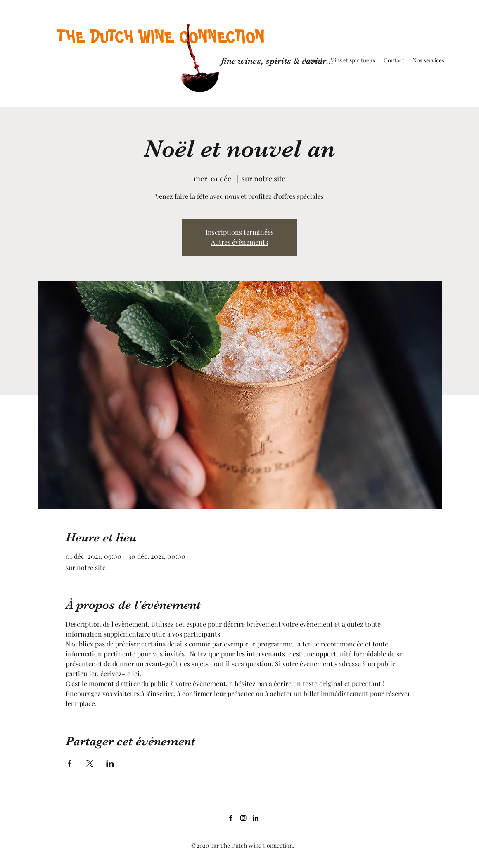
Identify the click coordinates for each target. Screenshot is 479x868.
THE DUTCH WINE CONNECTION (161, 37)
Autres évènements (239, 242)
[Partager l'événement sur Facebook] (70, 763)
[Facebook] (231, 818)
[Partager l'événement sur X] (90, 763)
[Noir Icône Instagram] (243, 818)
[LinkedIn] (256, 818)
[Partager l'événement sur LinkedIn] (110, 763)
